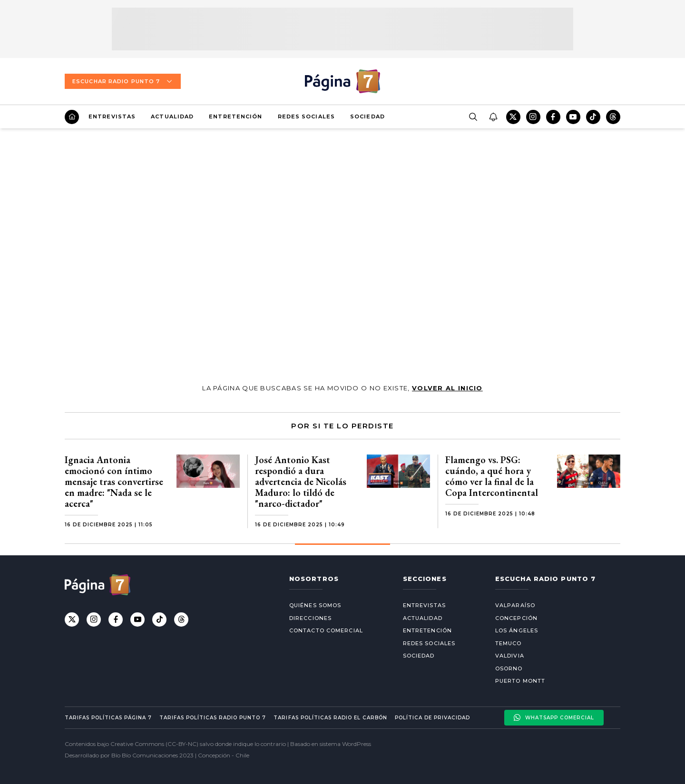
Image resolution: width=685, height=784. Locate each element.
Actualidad (172, 116)
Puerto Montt (520, 681)
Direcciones (310, 618)
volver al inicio (447, 388)
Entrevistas (112, 116)
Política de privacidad (432, 718)
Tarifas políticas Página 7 (108, 718)
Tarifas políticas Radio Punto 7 (213, 718)
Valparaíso (515, 605)
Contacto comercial (326, 630)
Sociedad (367, 116)
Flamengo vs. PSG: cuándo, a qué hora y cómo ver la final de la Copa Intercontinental (492, 476)
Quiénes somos (315, 605)
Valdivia (510, 656)
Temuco (509, 643)
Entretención (235, 116)
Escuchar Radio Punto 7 (123, 81)
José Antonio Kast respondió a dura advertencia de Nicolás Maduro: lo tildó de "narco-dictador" (301, 482)
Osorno (509, 668)
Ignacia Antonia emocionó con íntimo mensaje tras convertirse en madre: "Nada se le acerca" (114, 482)
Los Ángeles (517, 630)
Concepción (516, 618)
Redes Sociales (306, 116)
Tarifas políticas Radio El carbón (330, 718)
